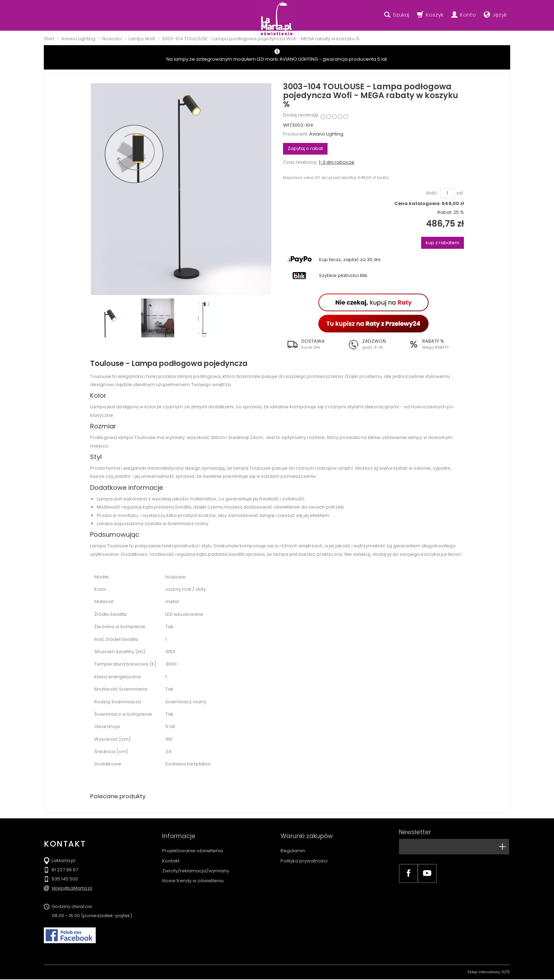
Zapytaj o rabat (305, 148)
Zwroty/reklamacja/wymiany (196, 864)
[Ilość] (447, 193)
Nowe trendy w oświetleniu (193, 874)
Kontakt (171, 855)
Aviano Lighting (326, 134)
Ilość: (432, 193)
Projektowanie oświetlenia (193, 844)
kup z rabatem (443, 243)
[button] (313, 344)
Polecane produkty (120, 797)
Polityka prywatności (304, 855)
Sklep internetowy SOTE (489, 973)
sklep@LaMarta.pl (72, 889)
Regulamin (293, 844)
